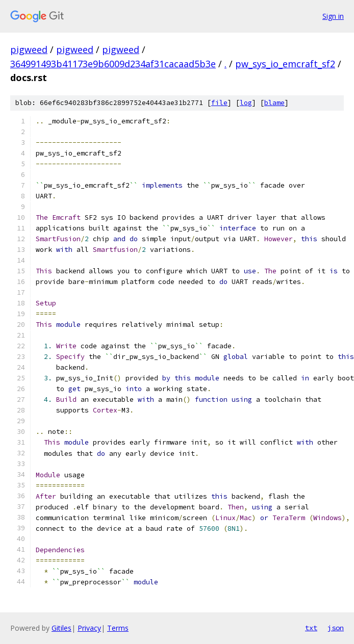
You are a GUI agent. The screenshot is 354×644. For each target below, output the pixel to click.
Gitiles (61, 628)
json (336, 628)
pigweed (29, 49)
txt (311, 628)
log (246, 103)
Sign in (333, 16)
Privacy (89, 628)
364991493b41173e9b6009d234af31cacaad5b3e (113, 64)
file (219, 103)
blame (274, 103)
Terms (118, 628)
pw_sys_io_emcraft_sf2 (285, 64)
